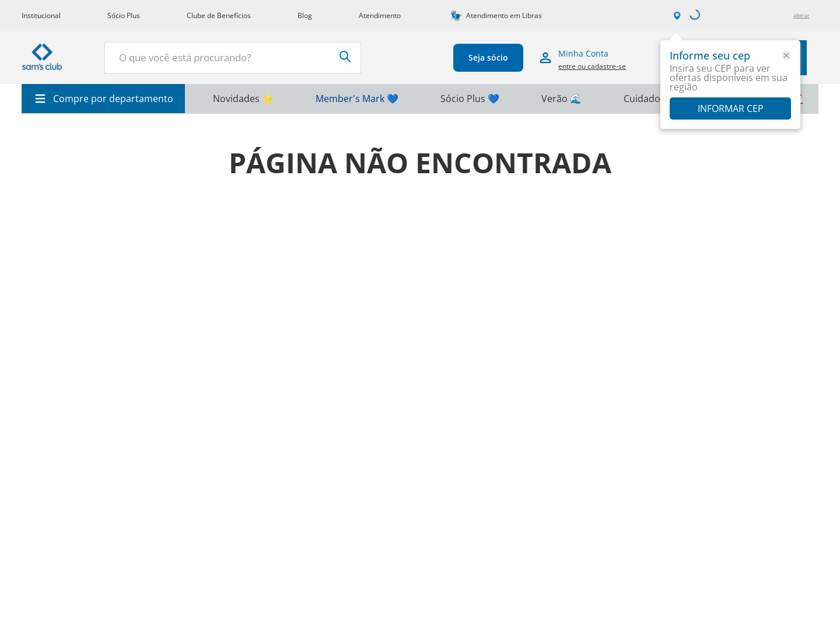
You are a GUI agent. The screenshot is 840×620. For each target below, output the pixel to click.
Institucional (41, 15)
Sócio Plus (124, 15)
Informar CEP (731, 108)
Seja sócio (488, 57)
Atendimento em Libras (504, 15)
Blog (305, 15)
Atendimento (380, 15)
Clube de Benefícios (219, 15)
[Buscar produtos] (345, 57)
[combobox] (233, 58)
